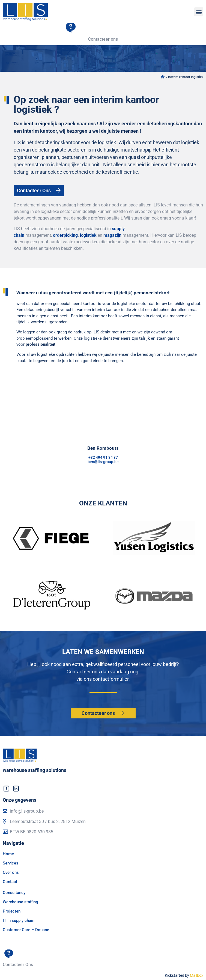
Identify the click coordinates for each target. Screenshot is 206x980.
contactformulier (111, 679)
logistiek (88, 235)
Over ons (11, 872)
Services (11, 863)
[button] (199, 12)
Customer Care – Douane (26, 930)
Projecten (12, 911)
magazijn (112, 235)
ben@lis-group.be (103, 462)
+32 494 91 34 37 (103, 457)
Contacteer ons (103, 39)
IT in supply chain (19, 920)
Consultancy (14, 893)
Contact (10, 882)
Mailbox (197, 975)
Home (8, 854)
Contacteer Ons (18, 965)
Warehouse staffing (20, 902)
